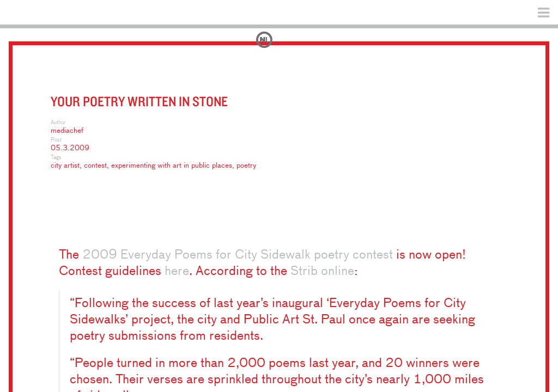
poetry (246, 166)
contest (95, 166)
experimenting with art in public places (172, 166)
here (177, 271)
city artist (65, 166)
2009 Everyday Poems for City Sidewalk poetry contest (238, 255)
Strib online (322, 271)
